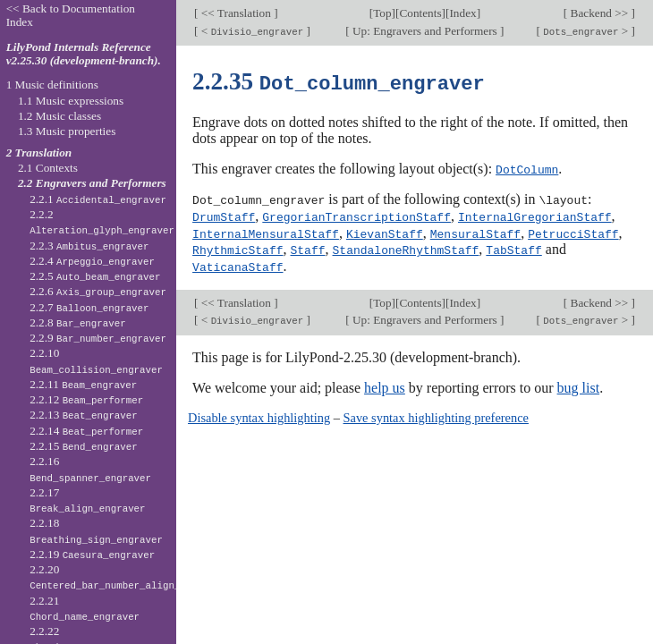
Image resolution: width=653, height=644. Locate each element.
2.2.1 (98, 199)
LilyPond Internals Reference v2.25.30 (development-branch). (84, 54)
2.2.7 (89, 307)
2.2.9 (98, 338)
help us (385, 383)
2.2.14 (86, 431)
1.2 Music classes (59, 116)
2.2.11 (83, 384)
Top (382, 13)
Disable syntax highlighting (259, 413)
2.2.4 (92, 261)
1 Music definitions (52, 85)
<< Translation (237, 13)
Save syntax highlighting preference (436, 413)
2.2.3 (89, 246)
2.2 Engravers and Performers (92, 183)
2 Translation (39, 153)
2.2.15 (84, 446)
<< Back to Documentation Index (71, 15)
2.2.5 (95, 276)
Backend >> (599, 13)
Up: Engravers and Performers (425, 31)
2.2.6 (98, 291)
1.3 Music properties (67, 131)
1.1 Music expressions (71, 101)
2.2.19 (92, 554)
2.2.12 (86, 399)
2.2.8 (78, 322)
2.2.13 (84, 415)
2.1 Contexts (48, 168)
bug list (579, 383)
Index (462, 13)
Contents (420, 13)
